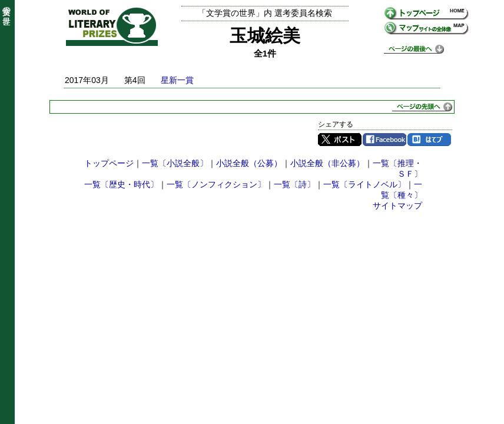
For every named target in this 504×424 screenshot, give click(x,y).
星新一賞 (177, 80)
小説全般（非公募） (327, 163)
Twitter (340, 140)
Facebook (384, 140)
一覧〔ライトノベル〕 (364, 184)
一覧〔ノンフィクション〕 (216, 184)
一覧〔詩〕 (294, 184)
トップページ (109, 163)
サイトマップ (397, 206)
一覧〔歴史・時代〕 (121, 184)
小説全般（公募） (249, 163)
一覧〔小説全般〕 (175, 163)
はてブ (429, 140)
